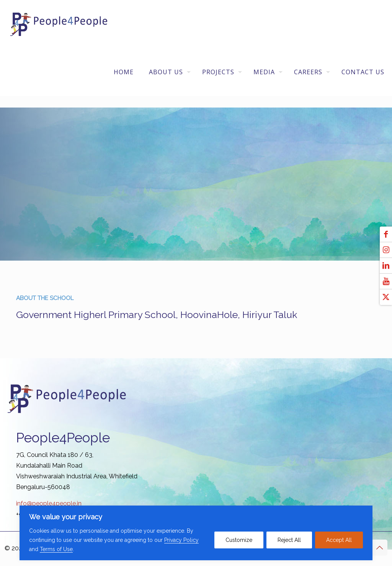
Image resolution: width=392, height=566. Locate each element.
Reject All (289, 540)
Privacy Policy (181, 540)
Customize (239, 540)
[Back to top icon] (379, 548)
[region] (196, 533)
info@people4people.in (49, 503)
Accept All (339, 540)
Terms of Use (56, 549)
